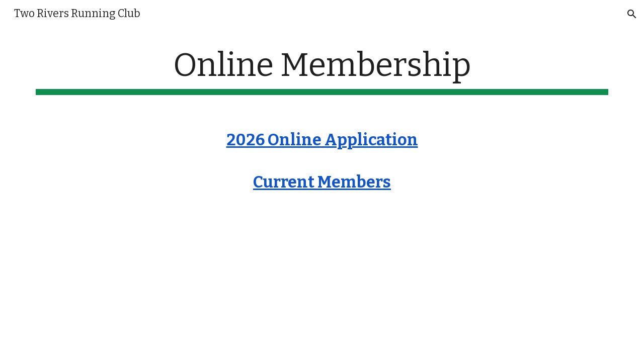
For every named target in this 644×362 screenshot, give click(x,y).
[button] (632, 14)
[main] (322, 71)
